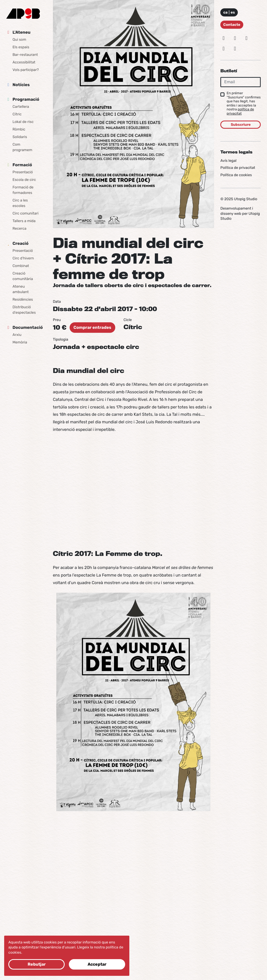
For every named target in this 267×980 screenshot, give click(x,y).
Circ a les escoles (20, 203)
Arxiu (17, 335)
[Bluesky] (235, 38)
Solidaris (20, 137)
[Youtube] (235, 49)
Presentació (23, 172)
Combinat (21, 266)
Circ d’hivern (23, 258)
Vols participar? (26, 70)
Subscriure (241, 125)
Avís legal (228, 161)
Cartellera (21, 107)
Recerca (19, 228)
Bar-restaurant (25, 55)
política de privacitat (240, 112)
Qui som (19, 40)
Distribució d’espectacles (24, 310)
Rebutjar (37, 964)
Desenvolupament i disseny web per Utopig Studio (240, 213)
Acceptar (97, 964)
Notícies (21, 85)
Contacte (232, 25)
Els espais (21, 47)
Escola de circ (24, 180)
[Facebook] (246, 38)
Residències (23, 299)
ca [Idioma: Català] (225, 12)
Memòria (20, 342)
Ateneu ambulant (21, 289)
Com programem (22, 147)
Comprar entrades (92, 327)
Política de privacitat (238, 168)
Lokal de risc (23, 122)
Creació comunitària (23, 276)
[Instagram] (223, 38)
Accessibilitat (24, 62)
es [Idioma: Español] (233, 12)
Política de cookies (236, 175)
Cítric (17, 114)
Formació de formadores (23, 190)
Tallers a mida (24, 221)
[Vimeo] (223, 49)
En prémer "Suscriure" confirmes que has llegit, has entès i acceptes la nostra (244, 103)
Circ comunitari (26, 213)
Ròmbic (19, 129)
